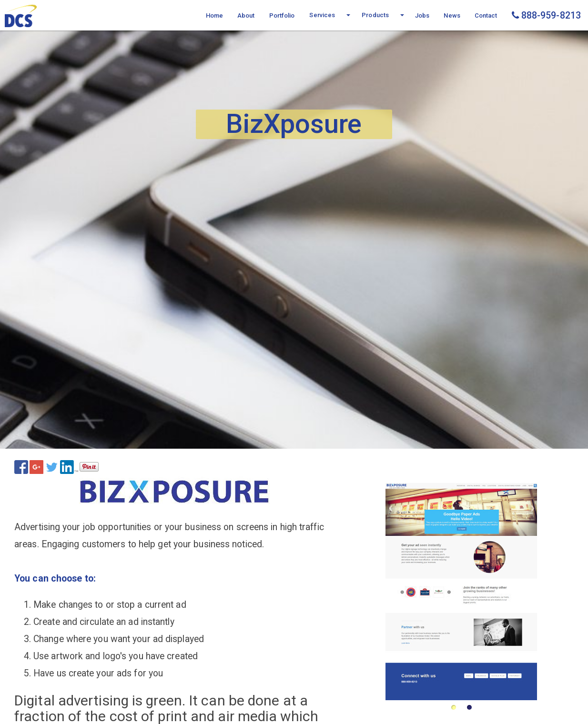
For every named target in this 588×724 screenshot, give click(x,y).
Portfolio (282, 15)
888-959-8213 (546, 15)
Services (322, 15)
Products (375, 15)
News (452, 15)
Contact (486, 15)
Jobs (422, 15)
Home (214, 15)
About (246, 15)
